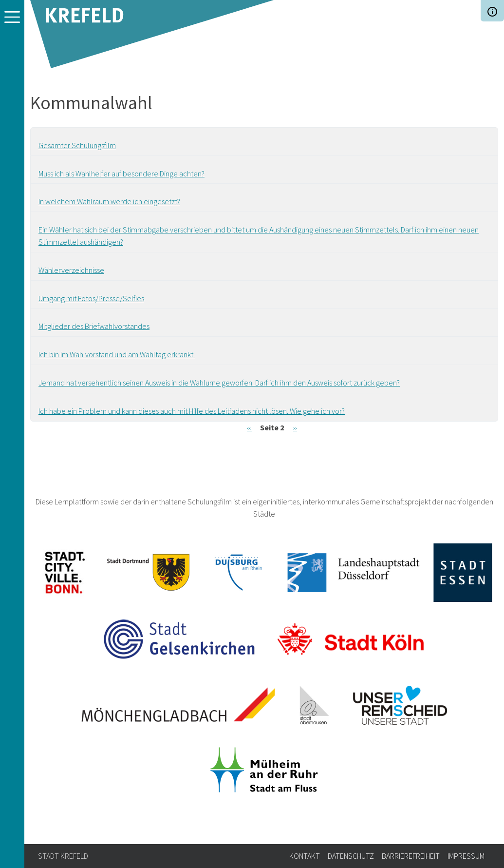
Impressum (466, 856)
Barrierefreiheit (411, 856)
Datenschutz (351, 856)
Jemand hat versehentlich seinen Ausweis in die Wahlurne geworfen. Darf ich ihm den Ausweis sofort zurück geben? (219, 383)
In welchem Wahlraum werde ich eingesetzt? (109, 201)
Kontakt (305, 856)
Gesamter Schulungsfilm (77, 145)
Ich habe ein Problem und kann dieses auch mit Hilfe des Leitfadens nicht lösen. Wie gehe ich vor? (192, 411)
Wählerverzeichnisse (71, 270)
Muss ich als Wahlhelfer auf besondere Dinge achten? (121, 174)
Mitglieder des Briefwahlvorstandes (94, 326)
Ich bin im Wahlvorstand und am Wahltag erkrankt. (117, 354)
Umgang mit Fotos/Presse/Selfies (91, 298)
